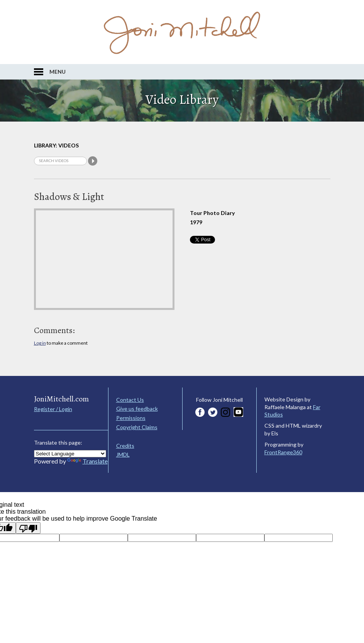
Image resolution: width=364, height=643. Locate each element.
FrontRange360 (283, 452)
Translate (87, 461)
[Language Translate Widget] (70, 454)
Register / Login (53, 409)
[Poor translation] (28, 528)
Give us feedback (137, 409)
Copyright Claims (137, 427)
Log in (40, 343)
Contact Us (130, 400)
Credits (125, 446)
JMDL (123, 454)
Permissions (131, 418)
